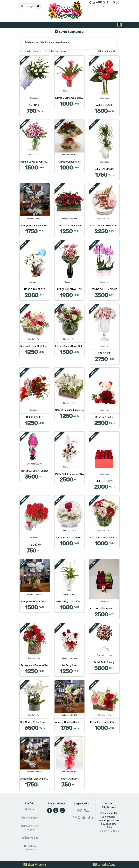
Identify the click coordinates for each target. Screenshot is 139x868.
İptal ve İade (30, 838)
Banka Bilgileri (30, 818)
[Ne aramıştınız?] (27, 6)
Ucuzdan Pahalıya (32, 51)
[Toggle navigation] (119, 25)
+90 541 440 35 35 (83, 814)
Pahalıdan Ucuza (57, 51)
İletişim (30, 809)
